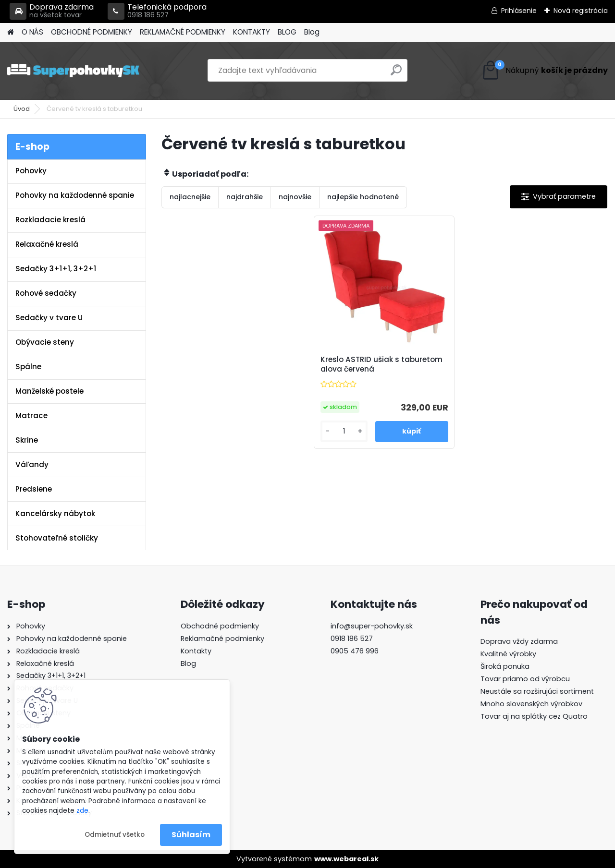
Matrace (31, 416)
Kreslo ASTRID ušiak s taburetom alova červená (381, 364)
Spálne (28, 367)
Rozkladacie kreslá (50, 220)
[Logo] (73, 71)
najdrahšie (245, 197)
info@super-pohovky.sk (372, 626)
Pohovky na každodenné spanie (75, 195)
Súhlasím (191, 835)
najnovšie (295, 197)
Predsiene (34, 489)
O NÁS (32, 32)
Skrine (27, 440)
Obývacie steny (45, 342)
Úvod (22, 109)
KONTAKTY (252, 32)
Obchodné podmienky (220, 626)
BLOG (287, 32)
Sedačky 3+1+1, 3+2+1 (56, 269)
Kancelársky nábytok (55, 513)
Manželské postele (49, 391)
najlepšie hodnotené (363, 197)
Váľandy (32, 464)
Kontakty (196, 651)
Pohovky (31, 171)
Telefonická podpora (157, 11)
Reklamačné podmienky (222, 639)
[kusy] (344, 431)
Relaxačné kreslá (47, 244)
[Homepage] (11, 32)
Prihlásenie (519, 11)
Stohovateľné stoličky (57, 538)
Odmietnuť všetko (115, 835)
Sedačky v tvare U (49, 318)
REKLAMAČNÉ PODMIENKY (183, 32)
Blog (312, 32)
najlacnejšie (190, 197)
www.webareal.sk (346, 859)
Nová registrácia (581, 11)
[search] (396, 74)
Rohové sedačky (46, 293)
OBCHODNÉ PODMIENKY (92, 32)
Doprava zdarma (52, 11)
